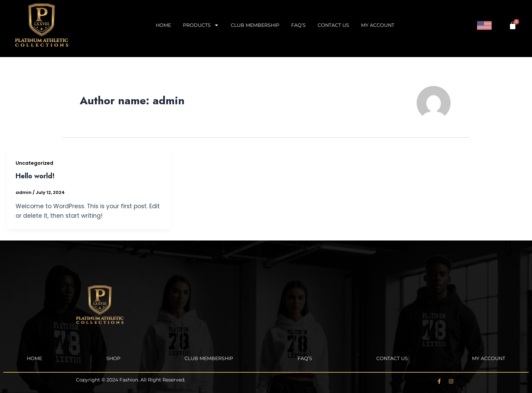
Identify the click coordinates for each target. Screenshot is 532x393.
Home (163, 25)
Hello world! (35, 176)
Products (201, 25)
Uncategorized (34, 163)
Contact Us (333, 25)
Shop (113, 358)
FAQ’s (298, 25)
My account (378, 25)
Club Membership (255, 25)
